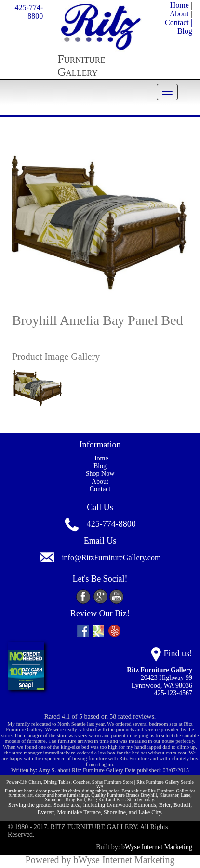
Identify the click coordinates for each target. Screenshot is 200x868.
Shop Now (100, 474)
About (179, 14)
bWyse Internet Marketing (157, 847)
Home (180, 5)
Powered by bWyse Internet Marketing (100, 860)
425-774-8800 (29, 12)
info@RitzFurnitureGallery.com (111, 558)
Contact (100, 489)
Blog (185, 31)
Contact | (179, 22)
